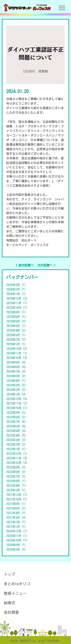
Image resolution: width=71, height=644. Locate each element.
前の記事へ (26, 265)
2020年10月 (17, 540)
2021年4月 (16, 513)
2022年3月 (16, 490)
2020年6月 (16, 545)
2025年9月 (16, 312)
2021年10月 (17, 499)
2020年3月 (16, 550)
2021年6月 (16, 508)
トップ (9, 574)
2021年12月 (17, 495)
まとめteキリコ (17, 584)
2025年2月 (16, 340)
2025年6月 (16, 321)
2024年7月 (16, 372)
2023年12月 (17, 399)
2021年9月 (16, 504)
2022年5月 (16, 481)
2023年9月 (16, 413)
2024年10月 (17, 358)
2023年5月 (16, 431)
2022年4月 (16, 486)
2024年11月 (17, 353)
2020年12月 (17, 531)
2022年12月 (17, 454)
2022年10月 (17, 463)
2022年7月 (16, 476)
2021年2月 (16, 522)
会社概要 (11, 612)
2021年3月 (16, 518)
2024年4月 (16, 381)
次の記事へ (45, 265)
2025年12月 (17, 299)
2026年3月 (16, 285)
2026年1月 (16, 294)
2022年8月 (16, 472)
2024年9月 (16, 362)
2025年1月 (16, 344)
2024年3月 (16, 385)
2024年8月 (16, 367)
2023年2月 (16, 445)
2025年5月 (16, 326)
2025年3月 (16, 335)
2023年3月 (16, 440)
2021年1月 (16, 527)
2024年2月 (16, 390)
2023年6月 (16, 426)
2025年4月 (16, 330)
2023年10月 (17, 408)
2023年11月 (17, 403)
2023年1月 (16, 449)
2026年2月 (16, 289)
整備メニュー (15, 593)
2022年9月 (16, 467)
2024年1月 (16, 394)
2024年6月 (16, 376)
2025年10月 (17, 308)
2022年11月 (17, 458)
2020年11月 (17, 536)
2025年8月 (16, 317)
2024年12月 (17, 349)
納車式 (9, 603)
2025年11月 (17, 303)
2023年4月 (16, 435)
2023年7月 (16, 422)
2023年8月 (16, 417)
